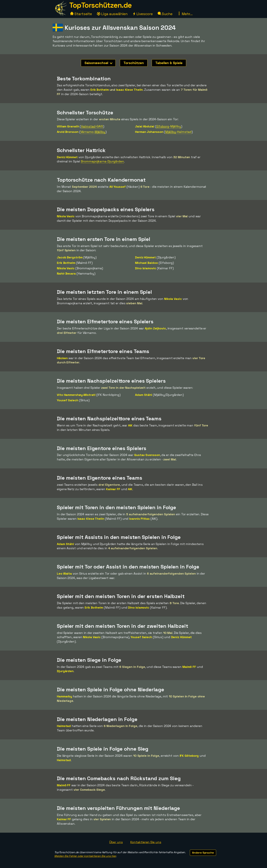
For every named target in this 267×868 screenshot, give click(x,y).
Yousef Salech (68, 400)
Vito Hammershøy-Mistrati (76, 395)
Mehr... (185, 14)
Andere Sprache (203, 853)
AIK (130, 425)
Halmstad (64, 726)
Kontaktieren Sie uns (146, 842)
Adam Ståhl (144, 395)
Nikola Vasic (66, 216)
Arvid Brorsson (68, 132)
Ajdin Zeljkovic (155, 328)
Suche (165, 14)
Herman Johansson (149, 132)
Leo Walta (64, 573)
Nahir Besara (66, 273)
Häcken (62, 358)
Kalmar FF (113, 489)
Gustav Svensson (147, 455)
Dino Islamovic (146, 268)
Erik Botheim (100, 90)
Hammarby (64, 696)
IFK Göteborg (189, 756)
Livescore (143, 14)
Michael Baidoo (146, 263)
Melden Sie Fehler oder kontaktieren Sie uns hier (85, 856)
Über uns (116, 842)
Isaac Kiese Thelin (129, 90)
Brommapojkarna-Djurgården (102, 161)
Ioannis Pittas (139, 519)
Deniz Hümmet (67, 157)
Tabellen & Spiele (169, 63)
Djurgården (65, 671)
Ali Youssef (117, 187)
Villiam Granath (68, 126)
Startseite (81, 14)
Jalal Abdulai (145, 126)
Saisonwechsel (99, 63)
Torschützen (134, 63)
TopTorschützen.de (100, 5)
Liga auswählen (112, 14)
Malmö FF (189, 667)
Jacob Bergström (70, 257)
